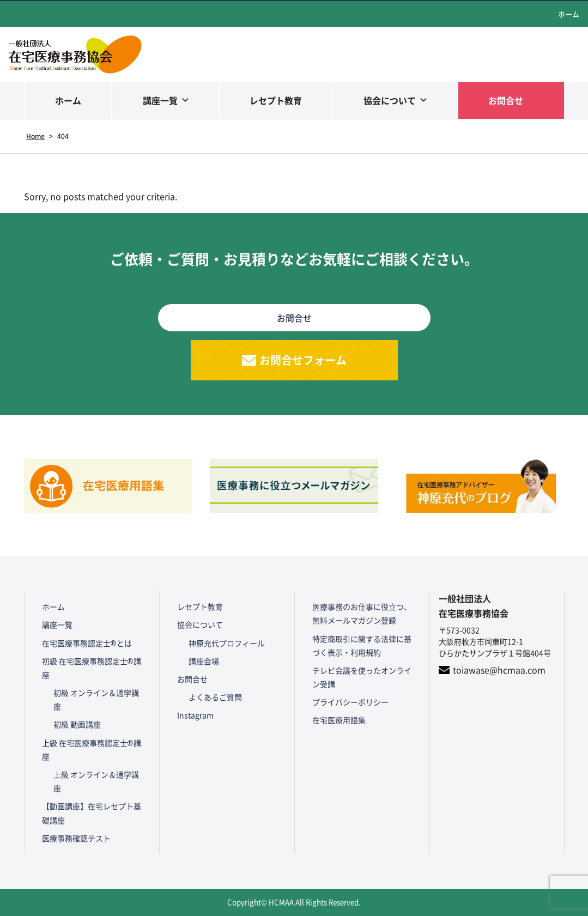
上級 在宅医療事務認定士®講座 (92, 750)
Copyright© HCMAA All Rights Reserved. (294, 902)
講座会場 (204, 661)
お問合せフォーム (303, 360)
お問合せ (506, 100)
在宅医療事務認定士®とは (87, 643)
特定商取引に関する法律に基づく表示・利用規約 (362, 645)
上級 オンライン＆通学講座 (96, 781)
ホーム (569, 14)
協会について (390, 100)
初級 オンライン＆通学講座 (96, 699)
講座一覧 (160, 100)
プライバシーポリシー (350, 702)
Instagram (195, 715)
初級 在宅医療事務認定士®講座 (92, 668)
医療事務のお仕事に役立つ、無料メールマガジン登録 (362, 613)
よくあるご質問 (215, 697)
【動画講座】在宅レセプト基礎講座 (92, 813)
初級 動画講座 (77, 724)
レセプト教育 (276, 100)
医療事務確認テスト (76, 838)
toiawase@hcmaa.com (499, 670)
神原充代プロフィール (227, 643)
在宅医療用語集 (339, 720)
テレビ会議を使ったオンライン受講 (362, 677)
